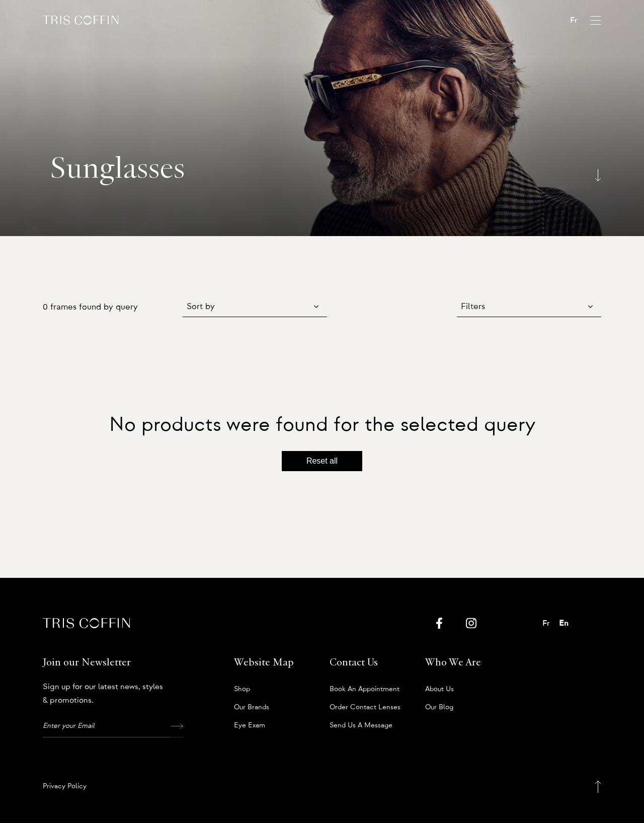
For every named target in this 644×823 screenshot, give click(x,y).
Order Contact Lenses (365, 707)
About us (439, 689)
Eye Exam (250, 725)
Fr (574, 20)
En (564, 623)
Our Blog (439, 707)
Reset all (322, 461)
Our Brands (252, 707)
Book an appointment (365, 689)
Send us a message (361, 725)
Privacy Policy (65, 786)
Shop (242, 689)
